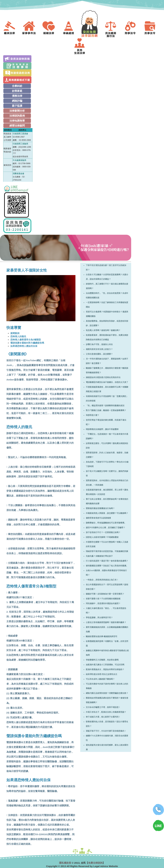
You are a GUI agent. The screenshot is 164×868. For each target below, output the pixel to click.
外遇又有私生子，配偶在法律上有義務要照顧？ (106, 712)
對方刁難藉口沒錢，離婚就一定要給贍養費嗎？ (106, 410)
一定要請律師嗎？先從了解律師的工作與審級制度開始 (107, 305)
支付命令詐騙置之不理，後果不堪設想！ (103, 707)
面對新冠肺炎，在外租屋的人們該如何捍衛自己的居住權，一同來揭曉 (107, 483)
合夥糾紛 (17, 86)
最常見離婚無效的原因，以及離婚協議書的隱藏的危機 (107, 629)
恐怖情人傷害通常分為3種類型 (26, 340)
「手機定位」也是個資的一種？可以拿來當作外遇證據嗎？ (107, 436)
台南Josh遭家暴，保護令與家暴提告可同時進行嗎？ (106, 573)
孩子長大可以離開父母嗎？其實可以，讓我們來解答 (107, 473)
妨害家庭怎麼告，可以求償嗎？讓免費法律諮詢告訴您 (107, 446)
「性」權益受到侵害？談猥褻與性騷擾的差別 (105, 406)
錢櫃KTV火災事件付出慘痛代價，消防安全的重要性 (107, 738)
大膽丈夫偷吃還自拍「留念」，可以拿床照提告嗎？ (106, 611)
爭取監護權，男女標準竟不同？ (99, 618)
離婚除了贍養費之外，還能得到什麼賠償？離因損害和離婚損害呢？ (107, 370)
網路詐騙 (17, 101)
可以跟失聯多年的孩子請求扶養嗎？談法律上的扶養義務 (107, 686)
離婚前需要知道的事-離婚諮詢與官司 (102, 636)
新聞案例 (15, 333)
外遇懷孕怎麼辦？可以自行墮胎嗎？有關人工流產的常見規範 (107, 544)
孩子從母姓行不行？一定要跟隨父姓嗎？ (103, 532)
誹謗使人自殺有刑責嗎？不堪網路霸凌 (102, 537)
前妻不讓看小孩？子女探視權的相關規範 (103, 599)
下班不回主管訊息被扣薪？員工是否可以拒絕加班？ (106, 268)
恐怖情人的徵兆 (18, 336)
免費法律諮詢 (95, 863)
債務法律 (17, 96)
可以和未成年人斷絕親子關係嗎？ (100, 679)
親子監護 (17, 106)
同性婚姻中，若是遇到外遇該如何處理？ (103, 603)
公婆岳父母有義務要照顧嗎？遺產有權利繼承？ (106, 622)
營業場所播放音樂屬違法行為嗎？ (100, 508)
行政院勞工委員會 (20, 134)
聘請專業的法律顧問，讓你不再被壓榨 (102, 429)
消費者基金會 (18, 174)
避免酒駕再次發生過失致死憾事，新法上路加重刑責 (107, 747)
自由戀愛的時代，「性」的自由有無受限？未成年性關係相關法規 (107, 295)
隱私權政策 (65, 863)
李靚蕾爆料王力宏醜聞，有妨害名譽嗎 (102, 660)
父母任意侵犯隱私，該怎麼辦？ (99, 354)
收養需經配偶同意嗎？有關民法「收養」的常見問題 (107, 644)
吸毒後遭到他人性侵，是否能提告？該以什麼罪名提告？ (107, 724)
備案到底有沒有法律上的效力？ (99, 349)
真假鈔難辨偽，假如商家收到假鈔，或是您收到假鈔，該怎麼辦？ (107, 323)
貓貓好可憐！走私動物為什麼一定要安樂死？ (105, 594)
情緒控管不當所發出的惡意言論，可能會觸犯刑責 (107, 551)
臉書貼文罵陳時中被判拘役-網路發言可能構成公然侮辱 (107, 653)
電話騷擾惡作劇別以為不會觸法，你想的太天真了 (107, 382)
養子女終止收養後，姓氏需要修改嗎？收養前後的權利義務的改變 (107, 501)
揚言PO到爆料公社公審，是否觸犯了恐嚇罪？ (105, 528)
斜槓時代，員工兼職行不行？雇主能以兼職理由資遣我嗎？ (107, 286)
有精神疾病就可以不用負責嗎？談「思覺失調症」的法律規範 (107, 399)
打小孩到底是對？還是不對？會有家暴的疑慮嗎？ (107, 561)
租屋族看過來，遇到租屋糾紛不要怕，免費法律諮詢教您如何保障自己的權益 (107, 337)
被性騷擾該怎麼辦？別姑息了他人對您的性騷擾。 (107, 566)
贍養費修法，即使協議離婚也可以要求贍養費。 (106, 523)
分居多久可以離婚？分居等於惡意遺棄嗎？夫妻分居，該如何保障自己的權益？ (107, 277)
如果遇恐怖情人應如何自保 (24, 346)
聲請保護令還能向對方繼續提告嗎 (27, 343)
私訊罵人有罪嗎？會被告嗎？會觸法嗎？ (103, 330)
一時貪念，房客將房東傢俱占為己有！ (102, 580)
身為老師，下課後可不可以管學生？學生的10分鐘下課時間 (107, 464)
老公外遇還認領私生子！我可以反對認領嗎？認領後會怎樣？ (107, 587)
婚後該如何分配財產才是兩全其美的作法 (103, 377)
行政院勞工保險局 (20, 144)
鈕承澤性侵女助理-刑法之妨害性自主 (102, 674)
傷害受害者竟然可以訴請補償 (98, 518)
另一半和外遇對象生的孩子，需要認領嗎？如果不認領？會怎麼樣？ (107, 361)
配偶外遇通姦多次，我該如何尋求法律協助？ (105, 669)
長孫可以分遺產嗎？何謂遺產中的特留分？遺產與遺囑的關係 (107, 314)
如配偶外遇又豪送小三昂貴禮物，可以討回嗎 (105, 665)
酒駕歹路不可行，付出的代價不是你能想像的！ (106, 731)
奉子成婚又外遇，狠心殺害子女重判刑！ (103, 717)
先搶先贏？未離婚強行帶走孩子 (99, 556)
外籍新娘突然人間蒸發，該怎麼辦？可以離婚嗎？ (107, 513)
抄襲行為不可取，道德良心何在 (99, 344)
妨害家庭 (17, 91)
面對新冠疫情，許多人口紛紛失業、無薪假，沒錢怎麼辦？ (107, 455)
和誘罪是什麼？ (93, 415)
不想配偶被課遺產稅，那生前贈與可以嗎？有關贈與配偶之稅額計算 (107, 389)
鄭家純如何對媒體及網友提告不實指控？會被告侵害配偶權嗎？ (107, 700)
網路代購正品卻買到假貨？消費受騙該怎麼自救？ (107, 693)
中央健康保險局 (19, 160)
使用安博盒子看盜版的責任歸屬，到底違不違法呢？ (106, 422)
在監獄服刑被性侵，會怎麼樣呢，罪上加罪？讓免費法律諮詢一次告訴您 (107, 492)
